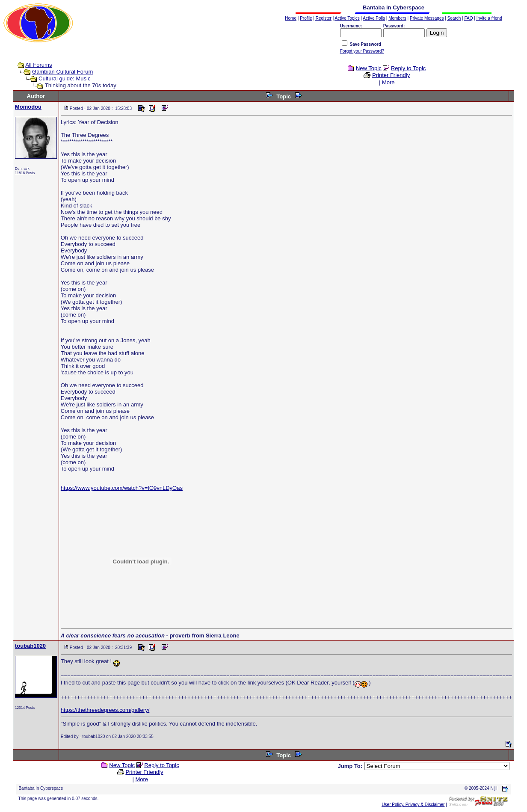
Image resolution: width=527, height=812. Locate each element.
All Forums (38, 65)
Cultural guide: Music (64, 79)
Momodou (28, 107)
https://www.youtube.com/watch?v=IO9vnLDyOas (122, 488)
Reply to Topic (408, 68)
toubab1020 (30, 646)
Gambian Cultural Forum (62, 72)
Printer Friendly (391, 75)
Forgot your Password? (362, 51)
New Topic (369, 68)
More (388, 82)
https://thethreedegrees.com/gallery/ (105, 710)
